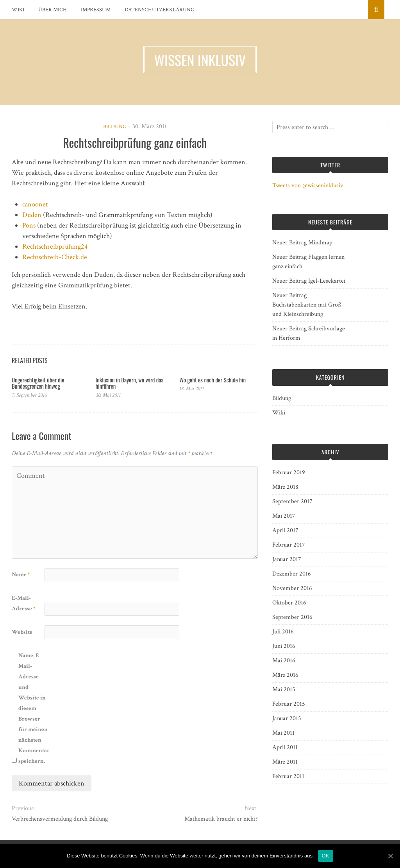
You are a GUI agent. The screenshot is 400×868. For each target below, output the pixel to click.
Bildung (115, 127)
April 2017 (285, 530)
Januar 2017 (287, 559)
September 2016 (292, 617)
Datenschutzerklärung (160, 10)
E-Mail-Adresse (24, 603)
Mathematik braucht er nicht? (221, 819)
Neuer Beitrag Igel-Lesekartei (309, 281)
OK (326, 856)
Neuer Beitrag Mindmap (302, 243)
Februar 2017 (289, 545)
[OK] (390, 856)
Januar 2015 (287, 718)
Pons (29, 225)
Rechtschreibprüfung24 (55, 247)
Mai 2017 (284, 516)
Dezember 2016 (292, 574)
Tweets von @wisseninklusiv (308, 186)
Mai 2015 (284, 690)
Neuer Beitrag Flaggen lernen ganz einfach (308, 262)
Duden (32, 215)
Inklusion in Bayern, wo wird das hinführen (130, 383)
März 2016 (285, 675)
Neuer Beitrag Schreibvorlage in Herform (309, 333)
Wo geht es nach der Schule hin (212, 380)
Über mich (53, 10)
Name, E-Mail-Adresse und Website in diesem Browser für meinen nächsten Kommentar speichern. (34, 708)
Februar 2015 (289, 704)
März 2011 (285, 762)
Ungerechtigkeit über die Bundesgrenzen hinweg (38, 383)
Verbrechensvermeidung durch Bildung (60, 819)
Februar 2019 (289, 473)
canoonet (35, 204)
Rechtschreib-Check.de (55, 257)
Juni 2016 (284, 646)
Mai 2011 (283, 733)
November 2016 (292, 588)
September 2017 (292, 501)
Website (22, 632)
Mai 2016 (284, 661)
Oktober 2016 (289, 603)
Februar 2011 (288, 776)
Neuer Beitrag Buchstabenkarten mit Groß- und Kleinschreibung (308, 305)
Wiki (18, 10)
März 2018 (285, 487)
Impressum (96, 10)
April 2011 (285, 747)
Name (21, 575)
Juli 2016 (283, 632)
